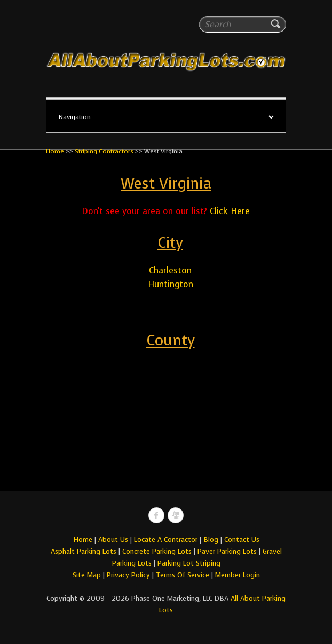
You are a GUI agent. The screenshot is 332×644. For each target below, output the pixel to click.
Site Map (87, 575)
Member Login (238, 575)
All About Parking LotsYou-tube (176, 515)
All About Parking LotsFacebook (156, 515)
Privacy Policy (128, 575)
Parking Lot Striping (189, 563)
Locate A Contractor (166, 540)
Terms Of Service (184, 575)
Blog (211, 540)
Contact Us (242, 540)
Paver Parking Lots (227, 551)
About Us (113, 540)
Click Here (230, 211)
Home (55, 151)
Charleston (170, 270)
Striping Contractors (104, 151)
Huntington (171, 284)
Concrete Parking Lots (157, 551)
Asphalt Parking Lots (84, 551)
